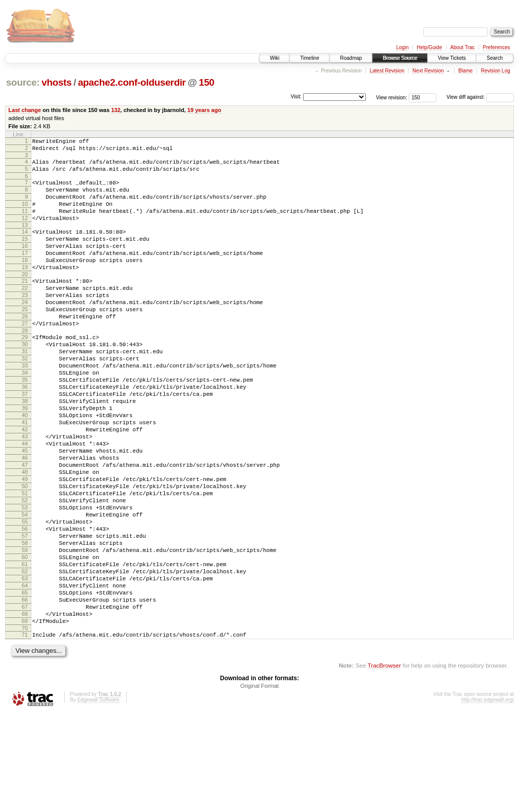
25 (25, 340)
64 (25, 674)
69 (25, 717)
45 (25, 510)
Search (495, 58)
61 (25, 648)
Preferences (497, 47)
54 (25, 587)
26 (25, 348)
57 (25, 613)
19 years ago (205, 110)
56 (25, 605)
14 (25, 247)
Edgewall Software (98, 799)
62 (25, 656)
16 (25, 264)
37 (25, 441)
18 (25, 281)
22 (25, 314)
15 (25, 255)
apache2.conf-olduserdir (132, 82)
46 (25, 519)
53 (25, 579)
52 (25, 570)
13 (25, 240)
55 (25, 596)
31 (25, 389)
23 (25, 322)
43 (25, 493)
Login (402, 47)
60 (25, 639)
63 (25, 665)
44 (25, 501)
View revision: (392, 97)
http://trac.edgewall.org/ (488, 799)
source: (23, 82)
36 (25, 432)
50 (25, 553)
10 (25, 214)
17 (25, 273)
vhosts (57, 82)
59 (25, 631)
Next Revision (428, 71)
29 (25, 372)
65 (25, 682)
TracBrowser (384, 764)
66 (25, 691)
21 (25, 305)
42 (25, 484)
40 (25, 467)
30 (25, 381)
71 (25, 732)
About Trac (462, 47)
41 (25, 475)
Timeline (309, 58)
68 (25, 708)
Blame (465, 71)
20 (25, 299)
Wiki (274, 58)
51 (25, 562)
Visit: (296, 97)
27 (25, 357)
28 (25, 365)
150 (207, 82)
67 (25, 699)
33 (25, 407)
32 (25, 398)
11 (25, 223)
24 (25, 331)
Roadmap (351, 58)
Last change (25, 110)
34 (25, 415)
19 (25, 290)
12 (25, 232)
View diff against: (480, 97)
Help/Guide (429, 47)
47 (25, 527)
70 (25, 725)
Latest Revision (387, 71)
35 (25, 424)
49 (25, 544)
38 (25, 450)
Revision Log (496, 71)
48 (25, 536)
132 (116, 110)
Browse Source (400, 58)
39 (25, 458)
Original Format (259, 785)
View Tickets (452, 58)
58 (25, 622)
